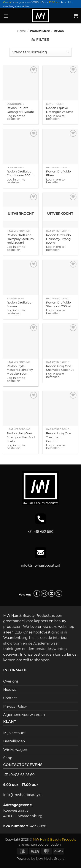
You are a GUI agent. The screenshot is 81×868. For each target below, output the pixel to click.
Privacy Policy (15, 706)
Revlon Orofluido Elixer (59, 173)
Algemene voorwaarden (24, 715)
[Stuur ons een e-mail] (52, 593)
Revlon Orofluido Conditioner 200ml (21, 173)
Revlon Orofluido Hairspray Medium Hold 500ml (20, 239)
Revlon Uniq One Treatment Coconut (59, 437)
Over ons (11, 681)
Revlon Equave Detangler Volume (60, 110)
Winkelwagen (15, 750)
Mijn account (14, 733)
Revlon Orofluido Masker (19, 304)
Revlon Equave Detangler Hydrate (20, 110)
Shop (8, 758)
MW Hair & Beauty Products (54, 840)
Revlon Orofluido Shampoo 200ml (59, 304)
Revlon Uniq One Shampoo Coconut (60, 368)
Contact (10, 698)
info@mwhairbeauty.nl (41, 565)
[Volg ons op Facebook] (37, 593)
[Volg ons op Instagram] (44, 593)
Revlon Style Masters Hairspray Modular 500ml (20, 370)
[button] (6, 16)
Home (22, 31)
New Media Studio (50, 859)
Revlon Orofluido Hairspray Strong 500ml (59, 239)
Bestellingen (14, 741)
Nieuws (10, 690)
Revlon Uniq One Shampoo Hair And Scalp (21, 437)
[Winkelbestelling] (40, 52)
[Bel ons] (59, 593)
